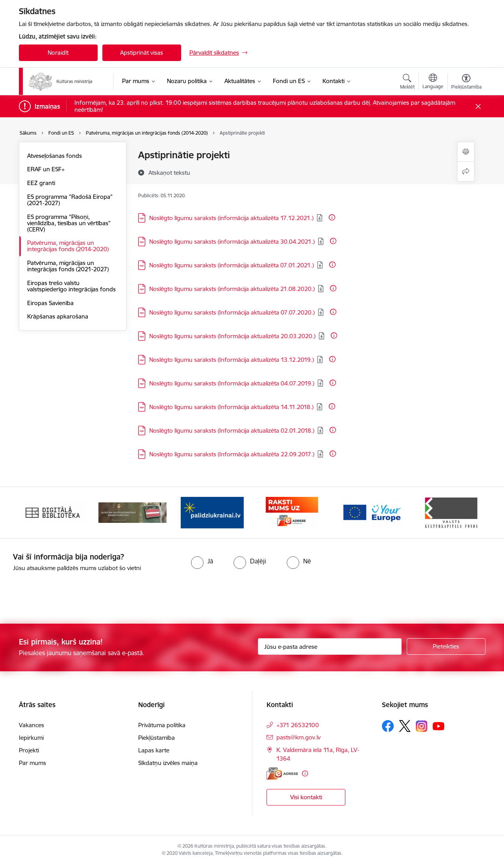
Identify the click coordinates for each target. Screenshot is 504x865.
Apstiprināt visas (142, 53)
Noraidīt (58, 53)
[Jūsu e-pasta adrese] (330, 646)
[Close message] (478, 107)
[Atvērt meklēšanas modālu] (407, 83)
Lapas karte (154, 750)
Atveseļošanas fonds (55, 156)
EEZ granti (41, 183)
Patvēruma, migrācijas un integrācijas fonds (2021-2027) (68, 266)
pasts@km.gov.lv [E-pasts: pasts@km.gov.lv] (298, 737)
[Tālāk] (467, 513)
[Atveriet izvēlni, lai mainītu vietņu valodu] (433, 82)
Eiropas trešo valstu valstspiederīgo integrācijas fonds (71, 286)
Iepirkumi (31, 738)
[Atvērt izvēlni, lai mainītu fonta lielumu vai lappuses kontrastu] (466, 83)
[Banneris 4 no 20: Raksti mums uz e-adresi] (292, 512)
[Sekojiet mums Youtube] (439, 726)
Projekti (29, 750)
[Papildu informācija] (332, 217)
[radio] (202, 561)
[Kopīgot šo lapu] (466, 171)
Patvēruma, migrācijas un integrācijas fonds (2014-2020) (68, 246)
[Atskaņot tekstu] (169, 172)
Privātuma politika (162, 725)
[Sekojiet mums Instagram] (422, 726)
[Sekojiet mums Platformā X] (405, 726)
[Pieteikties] (446, 646)
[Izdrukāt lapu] (466, 152)
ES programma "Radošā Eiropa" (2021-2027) (70, 200)
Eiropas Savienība (50, 303)
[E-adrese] (282, 773)
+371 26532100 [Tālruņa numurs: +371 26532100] (298, 725)
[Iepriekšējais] (37, 513)
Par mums (32, 763)
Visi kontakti (306, 797)
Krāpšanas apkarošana (58, 316)
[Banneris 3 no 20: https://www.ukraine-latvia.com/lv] (212, 512)
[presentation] (66, 595)
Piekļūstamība (157, 738)
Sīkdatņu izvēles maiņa (168, 763)
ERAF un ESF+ (46, 169)
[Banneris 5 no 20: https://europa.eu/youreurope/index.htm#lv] (372, 512)
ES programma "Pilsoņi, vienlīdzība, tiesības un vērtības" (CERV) (69, 223)
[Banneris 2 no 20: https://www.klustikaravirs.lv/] (132, 512)
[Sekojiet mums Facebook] (388, 726)
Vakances (31, 725)
